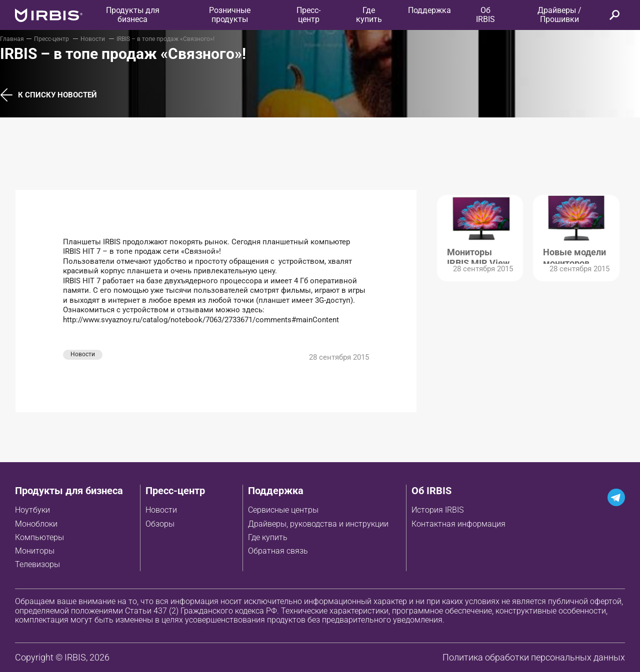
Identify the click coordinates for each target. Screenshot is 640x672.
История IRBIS (437, 510)
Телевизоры (37, 564)
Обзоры (160, 524)
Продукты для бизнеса (69, 491)
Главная (12, 39)
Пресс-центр (308, 15)
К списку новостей (48, 95)
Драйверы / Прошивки (559, 15)
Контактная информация (458, 524)
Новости (93, 39)
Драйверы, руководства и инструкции (318, 524)
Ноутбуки (32, 510)
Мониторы (35, 551)
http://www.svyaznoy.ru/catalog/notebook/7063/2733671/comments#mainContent (201, 320)
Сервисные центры (283, 510)
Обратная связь (278, 551)
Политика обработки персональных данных (534, 657)
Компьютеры (39, 537)
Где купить (268, 537)
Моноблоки (36, 524)
